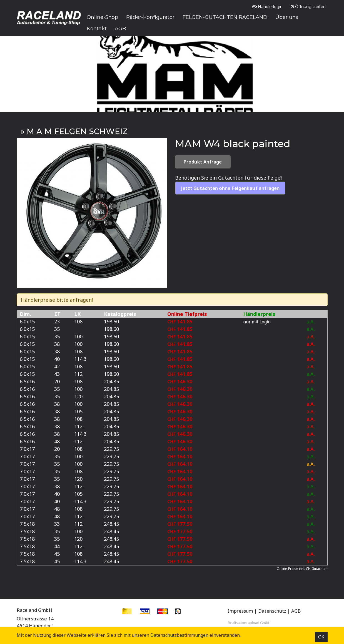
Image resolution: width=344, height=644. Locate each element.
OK (321, 637)
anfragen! (81, 300)
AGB (296, 611)
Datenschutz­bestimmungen (179, 635)
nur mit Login (257, 322)
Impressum (240, 611)
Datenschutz (272, 611)
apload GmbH (259, 623)
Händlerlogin (267, 7)
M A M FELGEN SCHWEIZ (77, 131)
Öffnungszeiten (308, 7)
